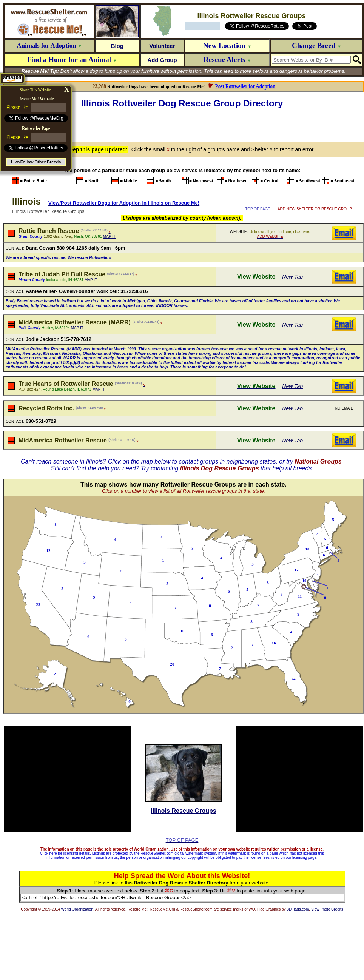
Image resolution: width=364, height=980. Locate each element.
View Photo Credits (327, 909)
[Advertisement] (184, 124)
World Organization (77, 909)
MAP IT (109, 237)
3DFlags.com (298, 909)
